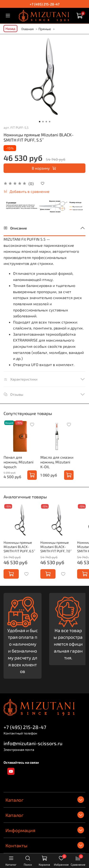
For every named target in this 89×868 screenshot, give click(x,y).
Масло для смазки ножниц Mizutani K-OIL (57, 462)
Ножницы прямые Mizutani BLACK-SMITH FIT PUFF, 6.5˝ (19, 547)
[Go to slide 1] (40, 122)
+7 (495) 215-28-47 (45, 4)
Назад (10, 29)
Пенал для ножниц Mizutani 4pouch (19, 462)
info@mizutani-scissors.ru (33, 743)
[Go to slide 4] (50, 122)
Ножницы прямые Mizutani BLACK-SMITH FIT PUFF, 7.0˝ (56, 547)
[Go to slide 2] (43, 122)
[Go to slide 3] (46, 122)
